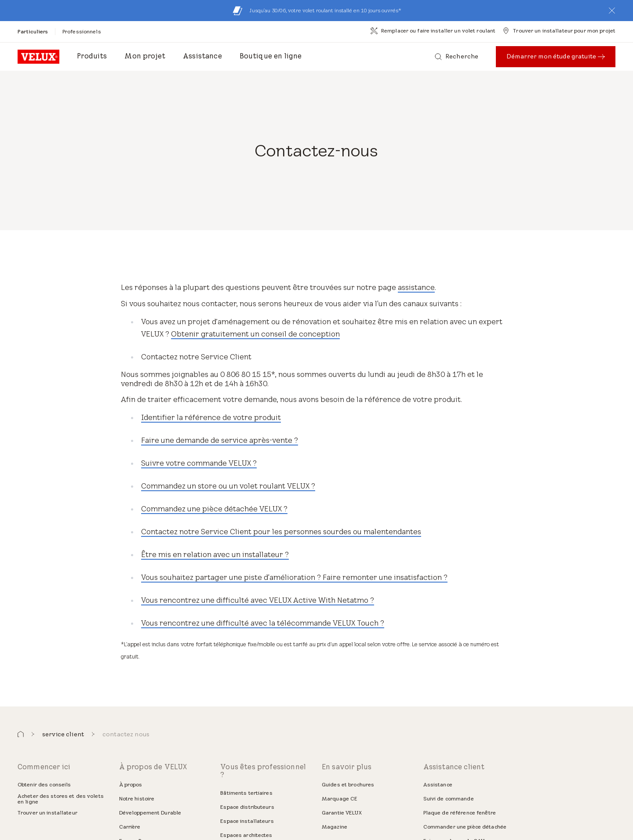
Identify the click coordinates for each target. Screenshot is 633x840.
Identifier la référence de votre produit (211, 417)
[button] (612, 11)
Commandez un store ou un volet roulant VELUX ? (228, 486)
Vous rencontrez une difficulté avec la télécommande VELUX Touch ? (263, 623)
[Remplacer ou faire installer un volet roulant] (433, 31)
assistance (416, 287)
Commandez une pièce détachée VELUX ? (214, 509)
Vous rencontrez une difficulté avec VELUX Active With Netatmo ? (258, 600)
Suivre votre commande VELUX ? (199, 463)
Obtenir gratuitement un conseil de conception (255, 334)
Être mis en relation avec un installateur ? (215, 554)
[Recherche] (457, 57)
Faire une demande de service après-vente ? (220, 440)
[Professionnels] (82, 31)
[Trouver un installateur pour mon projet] (559, 31)
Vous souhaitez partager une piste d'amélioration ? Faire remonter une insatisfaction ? (294, 577)
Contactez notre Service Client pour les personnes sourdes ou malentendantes (281, 532)
